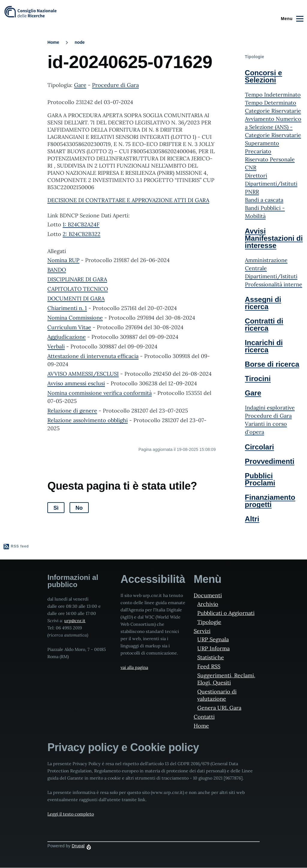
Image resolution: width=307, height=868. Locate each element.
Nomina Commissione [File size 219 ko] (75, 318)
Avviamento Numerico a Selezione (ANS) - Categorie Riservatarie (273, 127)
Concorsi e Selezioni (264, 76)
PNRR (252, 192)
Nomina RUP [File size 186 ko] (63, 260)
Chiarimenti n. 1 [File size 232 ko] (67, 308)
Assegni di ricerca (263, 303)
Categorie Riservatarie (273, 111)
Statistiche (211, 657)
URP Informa (213, 648)
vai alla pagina (134, 667)
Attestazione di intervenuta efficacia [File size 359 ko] (93, 356)
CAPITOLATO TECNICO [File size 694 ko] (78, 289)
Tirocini (258, 379)
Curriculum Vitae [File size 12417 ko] (69, 327)
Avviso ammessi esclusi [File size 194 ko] (76, 383)
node (80, 42)
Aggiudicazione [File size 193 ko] (67, 337)
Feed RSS (209, 666)
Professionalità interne (274, 284)
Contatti (204, 717)
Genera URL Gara (219, 708)
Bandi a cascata (264, 200)
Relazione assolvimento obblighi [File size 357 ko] (88, 420)
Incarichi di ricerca (264, 346)
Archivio (208, 604)
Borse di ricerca (272, 364)
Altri (252, 519)
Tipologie (209, 622)
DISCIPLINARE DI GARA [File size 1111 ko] (77, 279)
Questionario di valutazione (217, 695)
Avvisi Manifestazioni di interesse (274, 238)
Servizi (202, 631)
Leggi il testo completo (71, 814)
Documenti (208, 595)
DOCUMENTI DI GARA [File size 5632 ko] (76, 298)
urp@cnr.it (75, 621)
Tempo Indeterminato (273, 95)
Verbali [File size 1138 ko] (56, 346)
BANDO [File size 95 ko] (57, 270)
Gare (80, 85)
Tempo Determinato (271, 103)
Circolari (259, 447)
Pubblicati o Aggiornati (226, 613)
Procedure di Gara (115, 85)
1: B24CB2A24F (81, 224)
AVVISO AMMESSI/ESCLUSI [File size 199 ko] (83, 374)
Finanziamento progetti (270, 501)
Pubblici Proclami (260, 479)
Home (53, 42)
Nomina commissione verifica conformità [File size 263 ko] (100, 393)
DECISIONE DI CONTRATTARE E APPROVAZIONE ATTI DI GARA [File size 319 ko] (128, 200)
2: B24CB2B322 (82, 234)
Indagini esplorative (270, 408)
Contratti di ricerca (264, 325)
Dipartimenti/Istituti (271, 276)
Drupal (78, 846)
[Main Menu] (291, 19)
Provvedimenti (270, 461)
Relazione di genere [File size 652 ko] (72, 411)
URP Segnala (213, 639)
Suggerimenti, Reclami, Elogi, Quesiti (226, 679)
